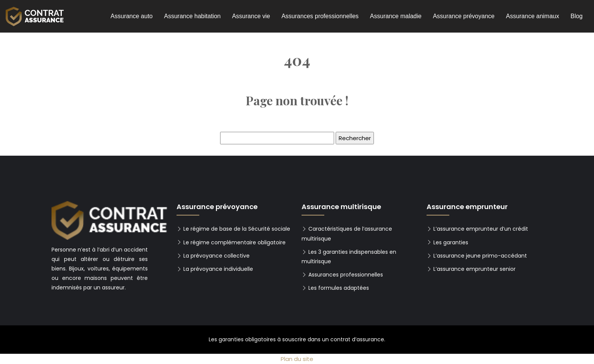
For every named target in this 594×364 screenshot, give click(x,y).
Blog (577, 16)
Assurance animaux (532, 16)
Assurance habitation (192, 16)
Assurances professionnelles (320, 16)
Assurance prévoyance (464, 16)
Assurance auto (132, 16)
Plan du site (297, 359)
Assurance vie (251, 16)
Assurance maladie (396, 16)
